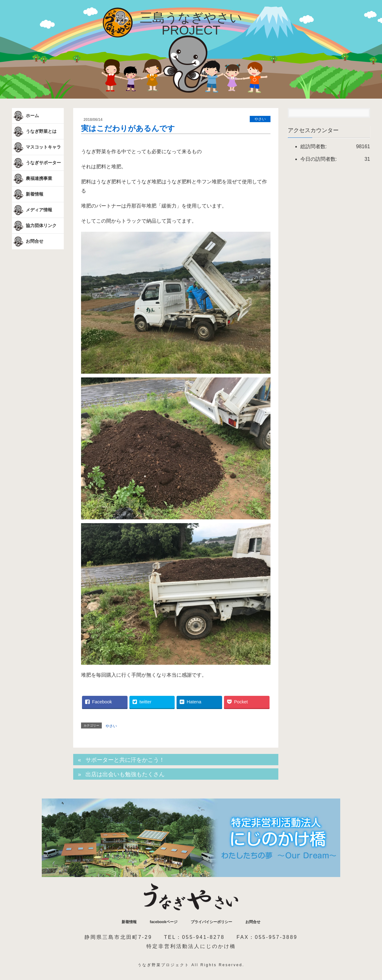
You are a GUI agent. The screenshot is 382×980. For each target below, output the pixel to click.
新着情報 (28, 194)
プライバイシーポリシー (211, 922)
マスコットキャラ (36, 147)
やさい (260, 119)
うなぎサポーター (36, 163)
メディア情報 (32, 210)
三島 (191, 24)
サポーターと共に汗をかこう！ (125, 760)
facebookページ (164, 922)
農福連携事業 (32, 179)
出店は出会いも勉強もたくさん (125, 774)
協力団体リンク (34, 226)
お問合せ (28, 241)
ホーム (25, 116)
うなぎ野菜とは (34, 132)
